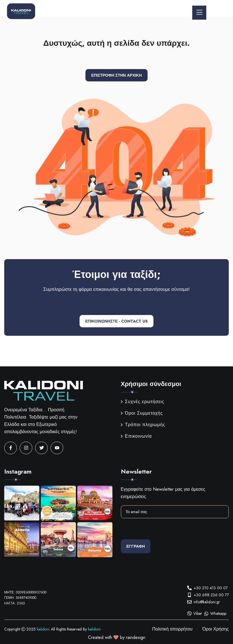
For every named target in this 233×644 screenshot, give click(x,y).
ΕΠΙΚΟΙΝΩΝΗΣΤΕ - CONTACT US (116, 321)
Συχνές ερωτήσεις (143, 402)
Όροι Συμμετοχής (142, 413)
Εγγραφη (136, 546)
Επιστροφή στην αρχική (116, 75)
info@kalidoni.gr (207, 602)
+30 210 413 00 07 (211, 588)
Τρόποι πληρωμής (143, 425)
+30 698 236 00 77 (211, 595)
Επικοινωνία (136, 436)
